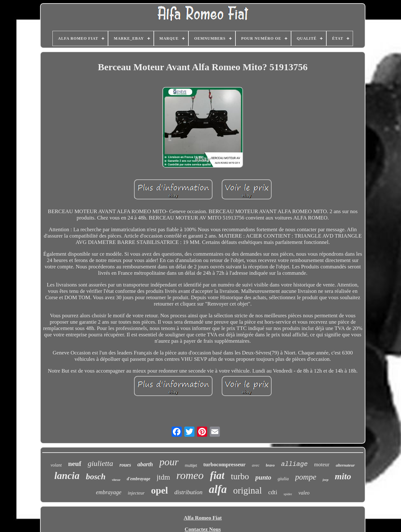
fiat (217, 475)
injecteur (136, 493)
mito (343, 476)
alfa (218, 489)
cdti (273, 492)
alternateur (345, 465)
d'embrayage (139, 479)
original (248, 490)
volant (56, 465)
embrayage (109, 492)
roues (125, 465)
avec (256, 465)
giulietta (100, 463)
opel (159, 490)
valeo (304, 493)
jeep (325, 480)
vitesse (116, 480)
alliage (295, 464)
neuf (75, 464)
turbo (240, 476)
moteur (322, 465)
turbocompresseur (224, 465)
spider (288, 494)
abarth (145, 464)
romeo (190, 475)
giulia (283, 479)
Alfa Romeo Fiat (203, 518)
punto (263, 477)
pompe (306, 477)
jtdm (163, 477)
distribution (189, 492)
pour (169, 462)
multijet (191, 466)
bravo (270, 465)
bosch (96, 477)
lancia (67, 476)
